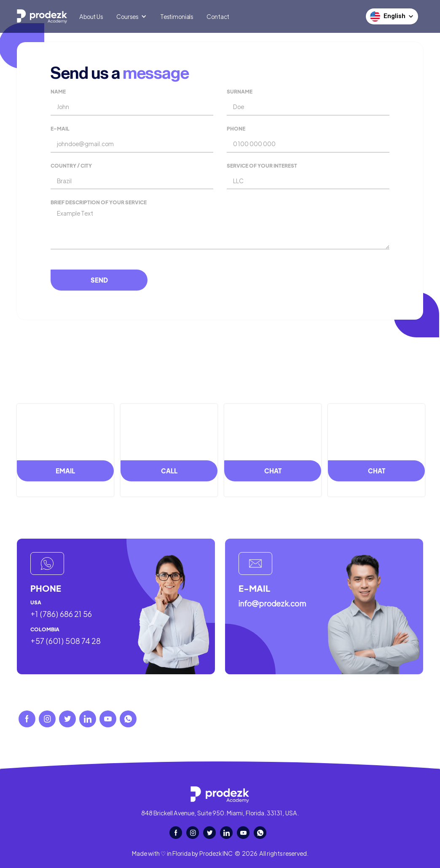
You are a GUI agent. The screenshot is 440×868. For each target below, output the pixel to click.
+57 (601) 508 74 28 (66, 641)
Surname (240, 92)
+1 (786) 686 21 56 (61, 614)
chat (273, 471)
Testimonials (177, 16)
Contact (218, 16)
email (65, 471)
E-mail (60, 129)
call (169, 471)
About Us (91, 16)
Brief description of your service (99, 202)
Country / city (71, 166)
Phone (236, 129)
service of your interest (262, 166)
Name (58, 92)
